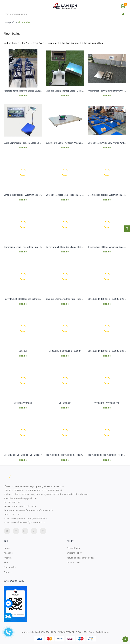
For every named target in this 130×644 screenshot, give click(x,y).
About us (8, 553)
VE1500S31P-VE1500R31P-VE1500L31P (23, 455)
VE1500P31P (65, 403)
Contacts (8, 572)
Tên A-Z (24, 43)
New (6, 562)
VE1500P (23, 351)
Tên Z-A (36, 43)
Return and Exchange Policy (80, 558)
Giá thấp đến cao (68, 43)
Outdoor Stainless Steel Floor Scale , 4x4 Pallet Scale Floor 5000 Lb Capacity (82, 195)
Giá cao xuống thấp (92, 43)
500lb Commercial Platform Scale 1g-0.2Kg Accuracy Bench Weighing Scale (40, 143)
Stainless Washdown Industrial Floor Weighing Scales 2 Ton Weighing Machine (84, 299)
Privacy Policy (73, 548)
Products (8, 558)
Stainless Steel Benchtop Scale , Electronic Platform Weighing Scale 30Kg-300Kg (84, 91)
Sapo (106, 632)
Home (7, 548)
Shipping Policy (74, 553)
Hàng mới (50, 43)
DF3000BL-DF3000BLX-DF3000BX (65, 351)
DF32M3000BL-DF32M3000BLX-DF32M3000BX (68, 455)
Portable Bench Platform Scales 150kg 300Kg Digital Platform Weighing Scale (41, 91)
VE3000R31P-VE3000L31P (107, 403)
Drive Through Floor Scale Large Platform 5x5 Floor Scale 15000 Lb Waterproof (84, 247)
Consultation (10, 567)
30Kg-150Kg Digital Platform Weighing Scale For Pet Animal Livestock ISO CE (83, 143)
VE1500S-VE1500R (23, 403)
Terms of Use (73, 562)
